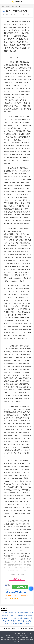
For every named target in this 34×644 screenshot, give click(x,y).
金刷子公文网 (18, 633)
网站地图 (22, 635)
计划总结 (16, 6)
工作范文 (9, 6)
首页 (3, 6)
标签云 (27, 635)
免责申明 (16, 635)
